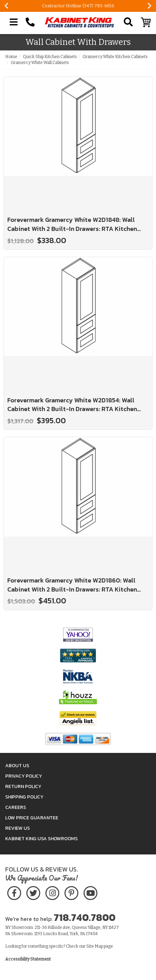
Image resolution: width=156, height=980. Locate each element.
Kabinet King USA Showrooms (41, 839)
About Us (17, 766)
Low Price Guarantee (32, 818)
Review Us (18, 828)
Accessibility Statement (28, 959)
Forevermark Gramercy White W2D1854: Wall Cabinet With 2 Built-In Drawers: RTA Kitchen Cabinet (72, 405)
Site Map (95, 946)
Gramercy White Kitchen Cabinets (115, 57)
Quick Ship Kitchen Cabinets (50, 57)
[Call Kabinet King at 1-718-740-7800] (30, 22)
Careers (16, 807)
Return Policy (23, 786)
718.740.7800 (85, 917)
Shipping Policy (24, 797)
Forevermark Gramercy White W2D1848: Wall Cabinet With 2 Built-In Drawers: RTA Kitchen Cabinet (72, 224)
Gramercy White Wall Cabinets (40, 63)
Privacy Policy (24, 776)
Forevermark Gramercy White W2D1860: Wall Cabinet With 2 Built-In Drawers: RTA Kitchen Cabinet (72, 585)
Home (11, 57)
